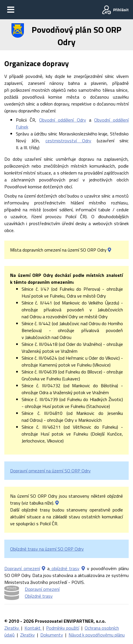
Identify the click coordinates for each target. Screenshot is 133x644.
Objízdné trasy (39, 596)
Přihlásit (121, 10)
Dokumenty (52, 635)
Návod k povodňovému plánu (97, 635)
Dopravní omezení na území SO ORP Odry (50, 471)
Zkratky (12, 628)
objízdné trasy (64, 568)
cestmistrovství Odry (68, 141)
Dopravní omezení (22, 568)
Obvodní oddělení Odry (62, 120)
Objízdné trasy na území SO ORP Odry (47, 549)
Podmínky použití (63, 628)
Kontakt (33, 628)
